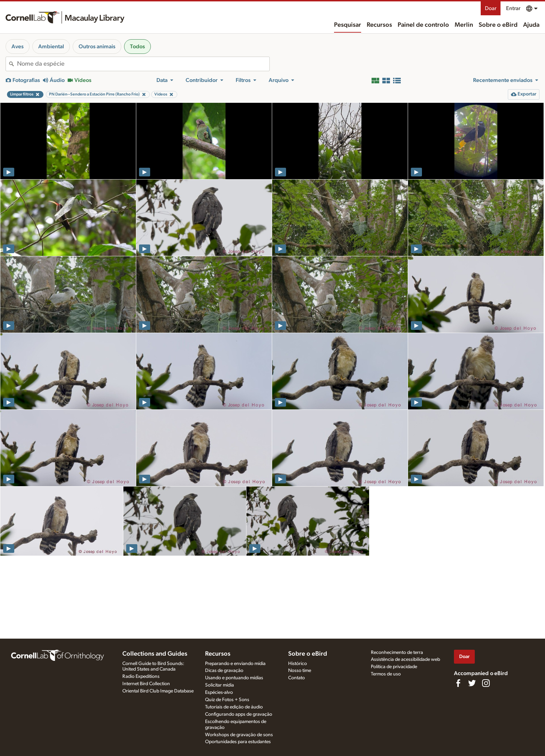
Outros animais (97, 47)
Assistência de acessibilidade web (405, 659)
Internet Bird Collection (146, 684)
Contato (296, 678)
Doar (491, 8)
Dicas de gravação (224, 671)
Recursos (379, 25)
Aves (18, 47)
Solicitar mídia (219, 685)
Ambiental (51, 47)
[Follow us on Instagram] (486, 683)
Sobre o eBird (498, 25)
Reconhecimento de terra (397, 653)
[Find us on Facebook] (458, 683)
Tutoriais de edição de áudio (234, 707)
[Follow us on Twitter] (472, 683)
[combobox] (143, 64)
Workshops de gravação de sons (239, 735)
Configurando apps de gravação (239, 714)
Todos (137, 47)
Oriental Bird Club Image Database (158, 691)
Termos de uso (386, 674)
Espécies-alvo (219, 692)
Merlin (464, 25)
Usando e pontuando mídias (234, 678)
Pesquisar (348, 25)
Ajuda (531, 25)
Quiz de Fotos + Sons (227, 700)
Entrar (513, 8)
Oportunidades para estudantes (238, 742)
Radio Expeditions (141, 676)
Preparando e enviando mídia (235, 664)
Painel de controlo (423, 25)
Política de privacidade (394, 667)
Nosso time (300, 671)
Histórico (298, 664)
